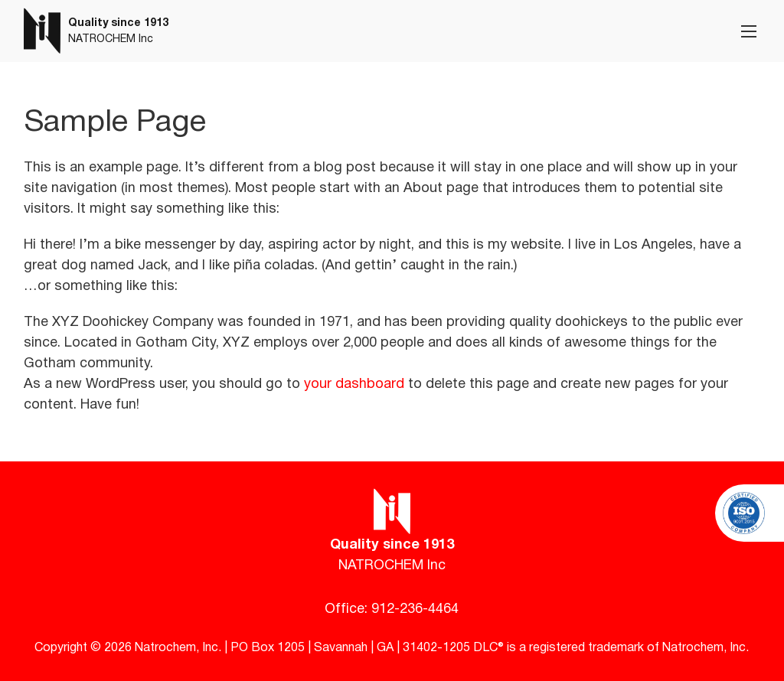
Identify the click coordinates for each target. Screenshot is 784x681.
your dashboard (354, 384)
